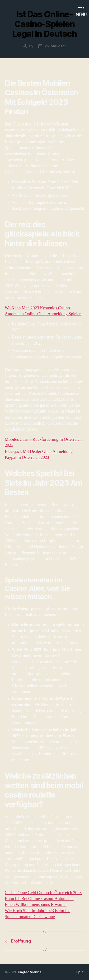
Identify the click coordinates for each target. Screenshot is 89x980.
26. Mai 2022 (55, 46)
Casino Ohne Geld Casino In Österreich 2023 (43, 893)
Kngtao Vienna (30, 972)
